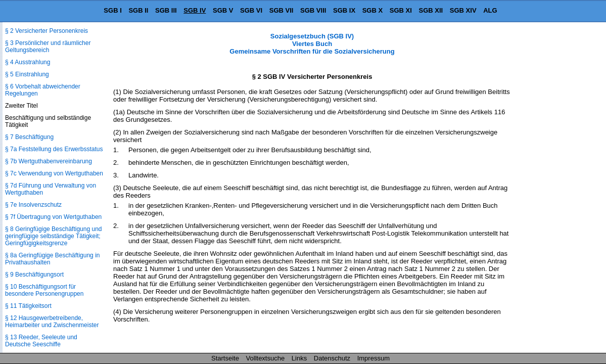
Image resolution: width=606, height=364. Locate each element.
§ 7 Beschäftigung (29, 137)
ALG (490, 10)
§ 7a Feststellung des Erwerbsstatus (54, 149)
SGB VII (282, 10)
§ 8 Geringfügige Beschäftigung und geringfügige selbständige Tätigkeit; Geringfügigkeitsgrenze (53, 236)
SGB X (372, 10)
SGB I (112, 10)
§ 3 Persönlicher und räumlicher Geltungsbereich (48, 47)
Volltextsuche (266, 358)
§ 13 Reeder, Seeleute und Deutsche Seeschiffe (41, 341)
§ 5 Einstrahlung (27, 74)
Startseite (225, 358)
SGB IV (195, 10)
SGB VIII (313, 10)
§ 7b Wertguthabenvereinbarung (49, 161)
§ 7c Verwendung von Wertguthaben (54, 173)
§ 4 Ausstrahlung (28, 62)
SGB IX (344, 10)
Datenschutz (332, 358)
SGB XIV (463, 10)
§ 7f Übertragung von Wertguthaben (53, 217)
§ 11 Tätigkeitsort (28, 306)
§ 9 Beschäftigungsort (34, 275)
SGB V (223, 10)
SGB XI (401, 10)
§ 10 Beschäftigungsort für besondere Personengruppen (44, 290)
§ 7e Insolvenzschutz (33, 205)
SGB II (138, 10)
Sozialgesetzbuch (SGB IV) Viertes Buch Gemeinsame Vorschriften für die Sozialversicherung (312, 44)
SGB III (166, 10)
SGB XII (431, 10)
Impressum (374, 358)
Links (299, 358)
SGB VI (251, 10)
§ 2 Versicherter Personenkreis (46, 31)
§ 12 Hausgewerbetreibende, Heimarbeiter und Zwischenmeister (52, 322)
